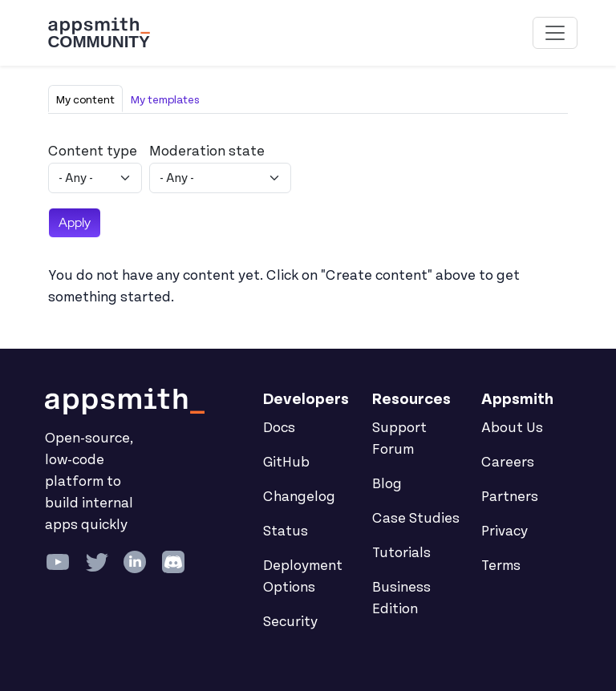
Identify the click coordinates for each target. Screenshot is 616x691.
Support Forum (399, 439)
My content (85, 100)
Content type (93, 152)
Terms (501, 566)
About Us (512, 428)
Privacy (505, 531)
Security (290, 622)
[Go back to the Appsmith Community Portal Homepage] (99, 33)
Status (286, 531)
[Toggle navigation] (555, 33)
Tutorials (401, 553)
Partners (510, 497)
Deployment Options (303, 577)
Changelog (299, 497)
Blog (387, 484)
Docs (279, 428)
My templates (165, 100)
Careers (508, 463)
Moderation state (207, 152)
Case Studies (416, 519)
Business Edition (401, 598)
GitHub (286, 463)
